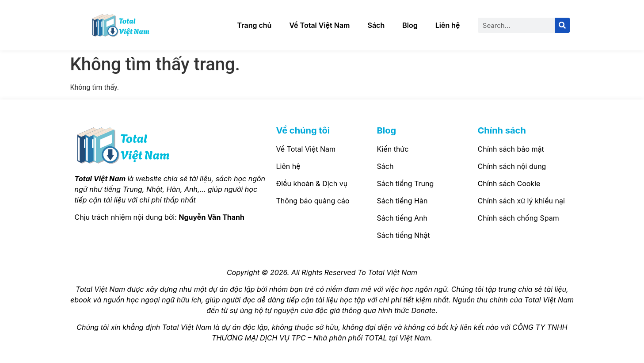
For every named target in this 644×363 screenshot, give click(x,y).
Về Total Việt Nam (319, 25)
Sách (376, 25)
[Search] (562, 25)
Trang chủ (255, 25)
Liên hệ (448, 25)
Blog (410, 25)
